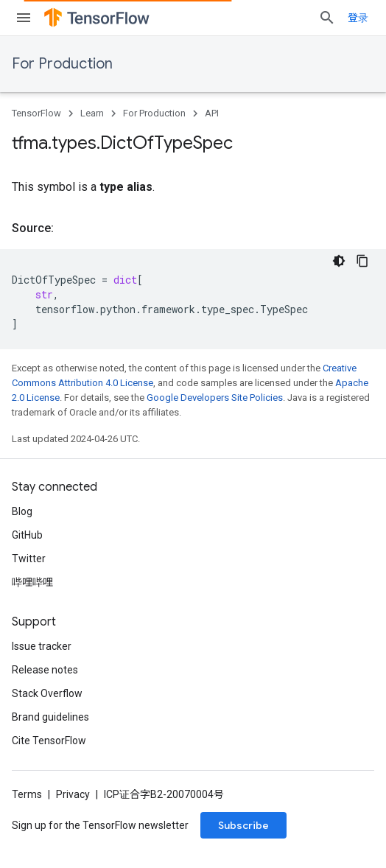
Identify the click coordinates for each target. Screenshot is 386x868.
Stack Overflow (47, 693)
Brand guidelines (50, 717)
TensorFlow (36, 113)
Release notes (45, 670)
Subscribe (243, 825)
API (212, 113)
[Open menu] (24, 18)
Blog (22, 511)
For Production (62, 64)
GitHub (27, 535)
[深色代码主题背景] (339, 261)
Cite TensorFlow (49, 741)
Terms (27, 794)
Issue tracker (42, 646)
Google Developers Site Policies (215, 398)
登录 (358, 18)
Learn (92, 113)
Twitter (29, 559)
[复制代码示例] (362, 261)
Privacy (73, 794)
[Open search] (327, 18)
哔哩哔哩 (32, 582)
